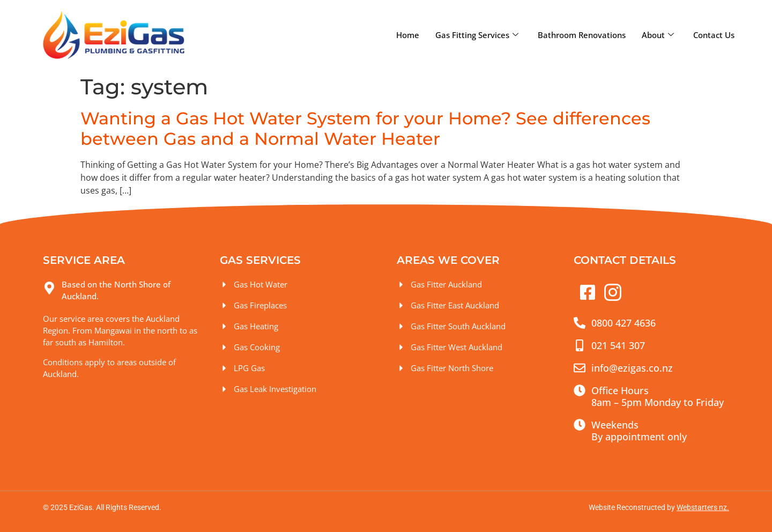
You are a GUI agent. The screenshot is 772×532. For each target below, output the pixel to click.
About (658, 35)
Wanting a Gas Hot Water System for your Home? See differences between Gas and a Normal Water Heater (365, 128)
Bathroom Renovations (582, 35)
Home (408, 35)
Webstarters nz (702, 507)
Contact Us (714, 35)
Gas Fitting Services (477, 35)
